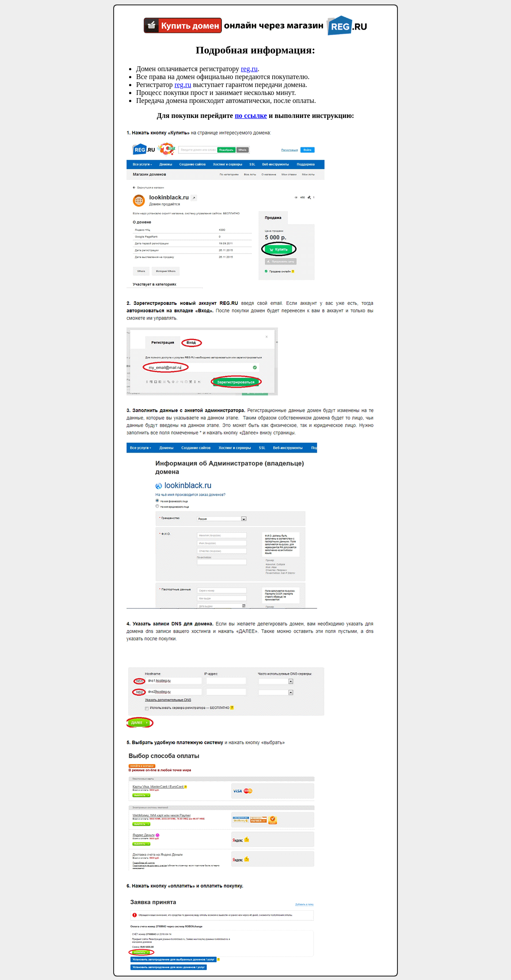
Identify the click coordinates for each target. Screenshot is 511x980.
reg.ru (249, 69)
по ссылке (251, 116)
